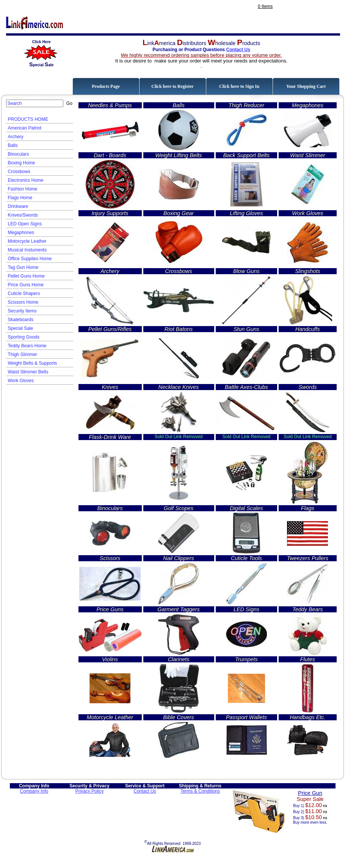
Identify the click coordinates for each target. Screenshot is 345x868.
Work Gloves (21, 381)
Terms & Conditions (200, 791)
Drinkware (18, 206)
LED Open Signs (25, 224)
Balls (13, 145)
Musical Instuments (27, 250)
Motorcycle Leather (27, 241)
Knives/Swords (23, 215)
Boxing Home (22, 163)
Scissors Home (23, 302)
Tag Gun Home (23, 267)
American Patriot (25, 128)
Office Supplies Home (30, 259)
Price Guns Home (26, 285)
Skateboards (21, 320)
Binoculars (19, 154)
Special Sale (21, 328)
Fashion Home (23, 189)
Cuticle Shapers (24, 293)
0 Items (265, 6)
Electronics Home (26, 180)
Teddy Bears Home (27, 346)
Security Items (22, 311)
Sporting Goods (24, 337)
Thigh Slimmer (23, 354)
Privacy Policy (90, 791)
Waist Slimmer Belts (28, 372)
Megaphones (21, 233)
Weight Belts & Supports (33, 363)
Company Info (34, 791)
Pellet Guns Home (26, 276)
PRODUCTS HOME (28, 119)
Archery (16, 137)
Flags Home (20, 198)
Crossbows (19, 172)
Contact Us (238, 50)
